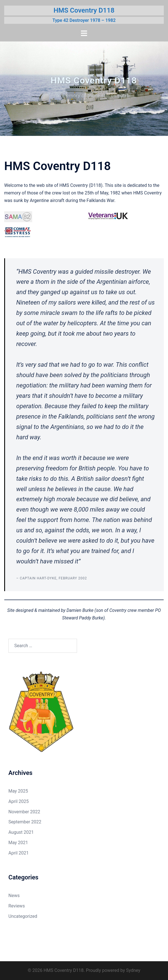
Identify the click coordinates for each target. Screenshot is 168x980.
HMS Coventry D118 (84, 10)
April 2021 (19, 853)
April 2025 (19, 801)
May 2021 (18, 843)
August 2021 (21, 832)
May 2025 (18, 791)
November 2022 (24, 812)
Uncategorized (23, 916)
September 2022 (25, 822)
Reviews (17, 906)
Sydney (133, 970)
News (14, 896)
